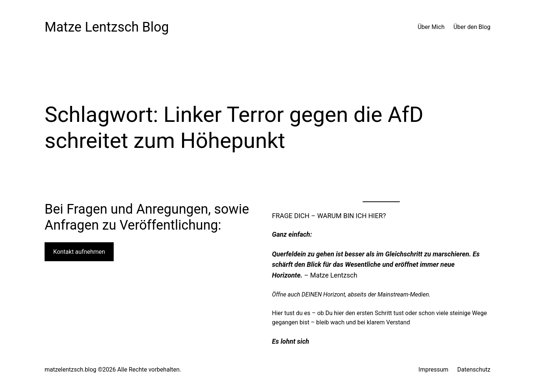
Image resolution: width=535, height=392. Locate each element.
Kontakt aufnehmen (79, 252)
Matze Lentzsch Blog (107, 27)
